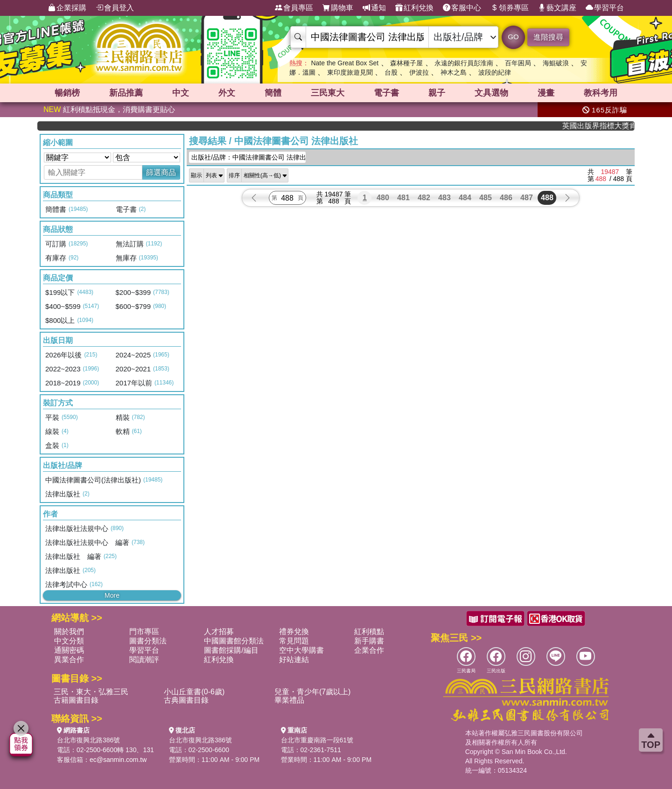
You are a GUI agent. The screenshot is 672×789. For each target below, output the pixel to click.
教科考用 (601, 93)
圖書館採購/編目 (231, 650)
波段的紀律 (495, 72)
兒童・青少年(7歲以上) (313, 692)
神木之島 (454, 72)
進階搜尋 (548, 37)
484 (465, 198)
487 (527, 198)
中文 (181, 93)
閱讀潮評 (144, 660)
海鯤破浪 (556, 63)
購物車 (338, 8)
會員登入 (115, 8)
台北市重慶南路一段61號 (317, 740)
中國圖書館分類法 (234, 641)
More (112, 595)
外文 (227, 93)
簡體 (273, 93)
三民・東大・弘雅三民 (91, 692)
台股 (391, 72)
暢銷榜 (67, 93)
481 (403, 198)
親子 (437, 93)
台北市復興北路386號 (88, 740)
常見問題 (294, 641)
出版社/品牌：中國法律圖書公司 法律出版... (248, 157)
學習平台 (605, 8)
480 (383, 198)
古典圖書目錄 (186, 700)
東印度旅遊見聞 (350, 72)
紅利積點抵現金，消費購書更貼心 (109, 109)
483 (444, 198)
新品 (126, 93)
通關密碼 (69, 650)
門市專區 (144, 632)
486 (506, 198)
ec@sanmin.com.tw (118, 760)
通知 (374, 8)
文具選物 (491, 93)
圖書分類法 (148, 641)
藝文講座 (557, 8)
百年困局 (518, 63)
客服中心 (462, 8)
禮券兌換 (294, 632)
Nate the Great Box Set (345, 63)
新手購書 (369, 641)
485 (486, 198)
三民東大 (328, 93)
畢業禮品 (289, 700)
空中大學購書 (301, 650)
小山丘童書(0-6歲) (194, 692)
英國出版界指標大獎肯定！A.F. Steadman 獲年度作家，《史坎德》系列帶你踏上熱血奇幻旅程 (607, 126)
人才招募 (219, 632)
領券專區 (510, 8)
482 (424, 198)
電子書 (386, 93)
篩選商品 (161, 172)
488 (547, 198)
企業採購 (67, 8)
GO (513, 37)
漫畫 (546, 93)
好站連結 (294, 660)
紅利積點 (369, 632)
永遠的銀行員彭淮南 (464, 63)
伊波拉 (419, 72)
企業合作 (369, 650)
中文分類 (69, 641)
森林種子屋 (406, 63)
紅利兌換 (414, 8)
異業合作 (69, 660)
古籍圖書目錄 (76, 700)
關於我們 (69, 632)
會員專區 (294, 8)
